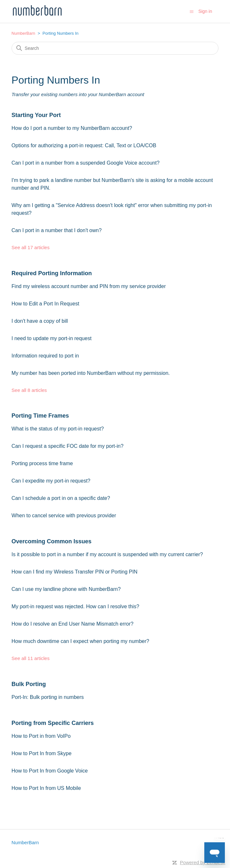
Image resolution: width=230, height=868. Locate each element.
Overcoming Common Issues (52, 541)
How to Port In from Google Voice (50, 771)
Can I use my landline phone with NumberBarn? (66, 589)
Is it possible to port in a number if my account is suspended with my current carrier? (107, 554)
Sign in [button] (205, 11)
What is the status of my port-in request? (58, 429)
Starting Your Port (36, 115)
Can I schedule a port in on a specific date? (61, 498)
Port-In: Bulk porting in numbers (48, 697)
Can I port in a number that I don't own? (57, 230)
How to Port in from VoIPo (41, 736)
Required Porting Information (52, 273)
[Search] (115, 48)
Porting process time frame (42, 463)
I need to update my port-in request (52, 338)
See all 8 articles (29, 390)
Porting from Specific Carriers (53, 723)
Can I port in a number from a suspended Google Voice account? (86, 163)
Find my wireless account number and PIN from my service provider (89, 286)
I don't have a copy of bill (40, 321)
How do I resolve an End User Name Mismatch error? (73, 624)
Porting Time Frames (40, 416)
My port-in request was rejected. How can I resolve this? (75, 606)
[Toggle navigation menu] (192, 11)
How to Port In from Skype (42, 753)
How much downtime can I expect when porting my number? (80, 641)
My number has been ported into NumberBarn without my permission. (91, 373)
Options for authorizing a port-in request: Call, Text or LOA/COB (84, 145)
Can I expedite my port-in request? (51, 481)
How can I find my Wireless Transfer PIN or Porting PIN (75, 572)
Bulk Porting (29, 684)
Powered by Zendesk (203, 862)
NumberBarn (23, 33)
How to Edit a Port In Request (45, 304)
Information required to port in (45, 356)
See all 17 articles (31, 247)
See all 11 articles (31, 658)
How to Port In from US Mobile (46, 788)
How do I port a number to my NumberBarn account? (72, 128)
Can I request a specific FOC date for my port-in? (68, 446)
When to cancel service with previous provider (64, 515)
